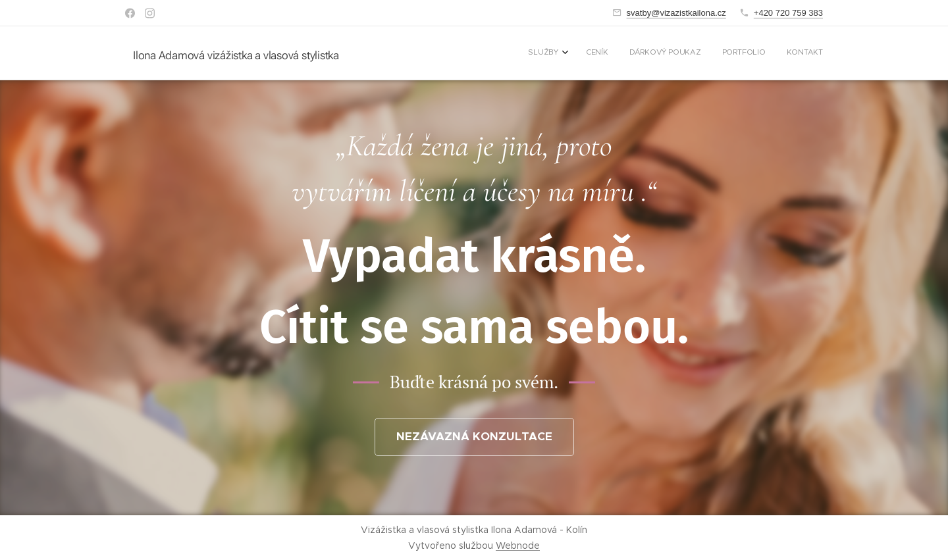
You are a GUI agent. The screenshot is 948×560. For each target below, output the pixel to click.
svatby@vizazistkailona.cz (676, 13)
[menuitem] (739, 53)
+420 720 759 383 (788, 13)
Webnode (518, 546)
